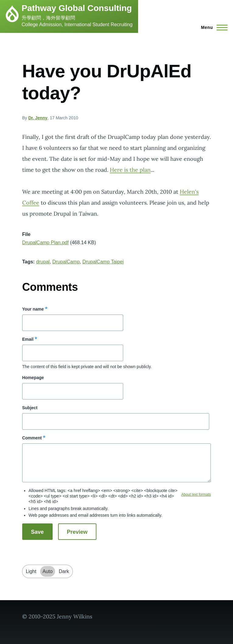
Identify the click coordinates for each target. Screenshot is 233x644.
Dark (64, 571)
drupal (43, 262)
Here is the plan (130, 170)
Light (31, 571)
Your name (33, 309)
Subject (30, 408)
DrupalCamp (66, 262)
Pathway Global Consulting (77, 8)
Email (28, 339)
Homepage (33, 378)
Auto (48, 571)
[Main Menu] (212, 27)
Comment (32, 438)
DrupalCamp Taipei (103, 262)
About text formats (196, 494)
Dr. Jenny (38, 118)
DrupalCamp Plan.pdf (45, 243)
